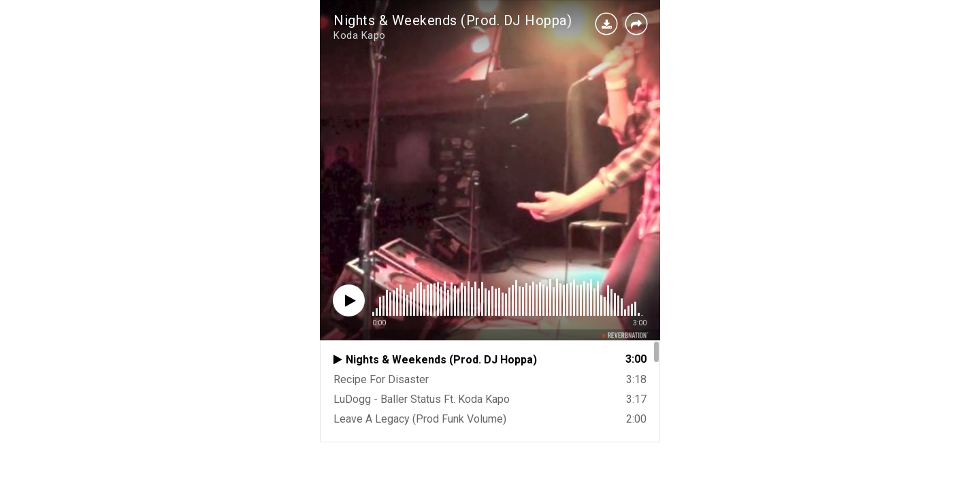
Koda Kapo (360, 35)
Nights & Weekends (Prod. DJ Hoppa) (453, 20)
